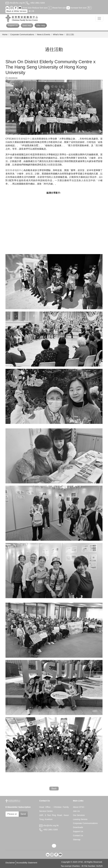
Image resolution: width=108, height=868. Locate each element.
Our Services (79, 815)
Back (54, 789)
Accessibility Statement (27, 863)
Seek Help (27, 25)
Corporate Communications (22, 34)
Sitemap (77, 840)
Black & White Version (16, 11)
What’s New (58, 34)
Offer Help (41, 25)
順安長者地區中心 (23, 139)
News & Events (43, 34)
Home (5, 34)
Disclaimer (10, 863)
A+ (89, 8)
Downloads (78, 827)
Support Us (13, 25)
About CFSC (79, 807)
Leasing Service (80, 819)
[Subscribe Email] (12, 814)
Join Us (76, 811)
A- (50, 8)
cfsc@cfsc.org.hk (15, 3)
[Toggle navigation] (99, 18)
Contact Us (78, 835)
